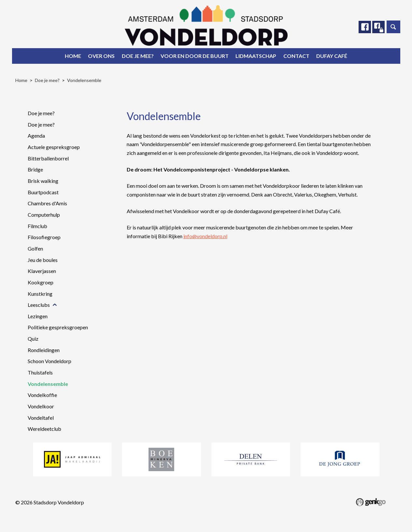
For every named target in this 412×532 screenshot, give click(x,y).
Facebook (365, 27)
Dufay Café (332, 56)
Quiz (33, 339)
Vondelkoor (41, 406)
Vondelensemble (84, 80)
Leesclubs (39, 305)
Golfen (35, 248)
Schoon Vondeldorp (50, 361)
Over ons (101, 56)
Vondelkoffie (42, 395)
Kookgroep (41, 282)
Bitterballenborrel (48, 158)
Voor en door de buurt (195, 56)
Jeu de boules (43, 260)
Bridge (35, 169)
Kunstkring (40, 294)
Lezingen (38, 316)
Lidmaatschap (256, 56)
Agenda (36, 136)
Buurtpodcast (43, 192)
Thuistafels (40, 372)
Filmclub (37, 226)
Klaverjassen (42, 271)
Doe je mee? (138, 56)
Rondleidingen (44, 350)
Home (73, 56)
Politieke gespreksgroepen (58, 327)
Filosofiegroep (44, 237)
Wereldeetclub (44, 429)
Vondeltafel (41, 418)
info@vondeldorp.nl (205, 236)
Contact (296, 56)
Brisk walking (43, 181)
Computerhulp (44, 215)
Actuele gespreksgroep (54, 147)
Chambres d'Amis (47, 203)
